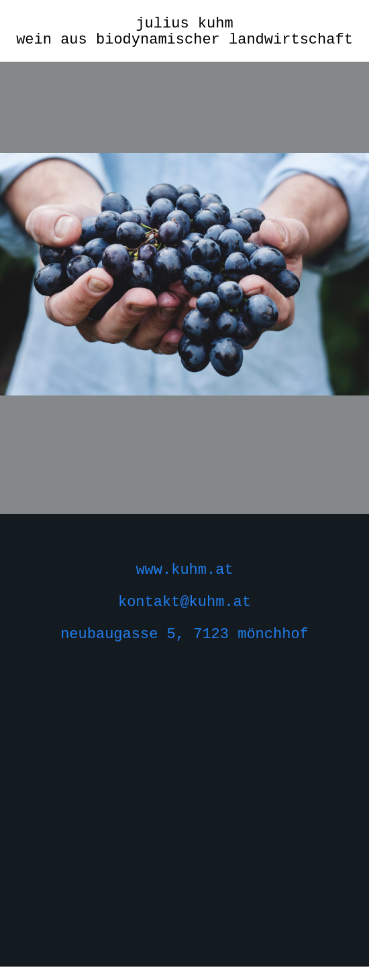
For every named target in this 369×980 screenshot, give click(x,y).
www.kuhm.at (184, 570)
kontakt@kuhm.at (184, 602)
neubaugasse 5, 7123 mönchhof (184, 634)
